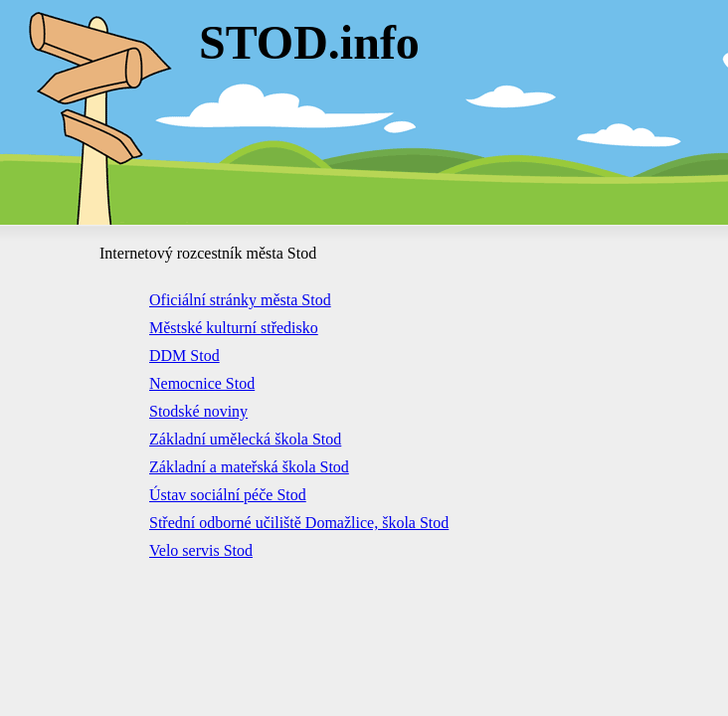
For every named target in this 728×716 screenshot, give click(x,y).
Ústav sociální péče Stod (228, 495)
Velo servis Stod (201, 550)
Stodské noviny (198, 411)
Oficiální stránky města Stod (240, 300)
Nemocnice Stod (202, 383)
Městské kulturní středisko (234, 328)
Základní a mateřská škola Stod (249, 467)
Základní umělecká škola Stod (245, 439)
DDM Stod (184, 356)
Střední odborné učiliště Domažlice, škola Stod (299, 523)
